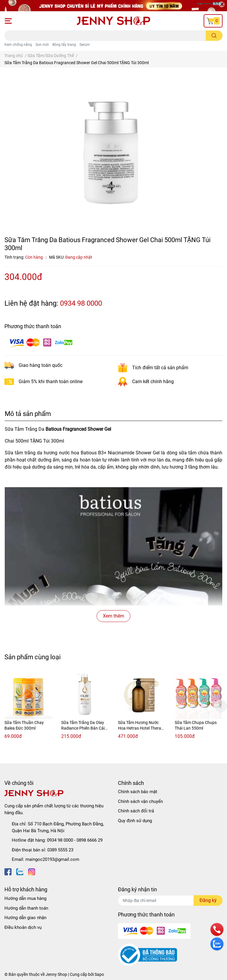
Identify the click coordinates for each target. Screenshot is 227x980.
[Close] (222, 4)
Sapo (99, 974)
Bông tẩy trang (64, 45)
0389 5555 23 (60, 850)
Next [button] (220, 706)
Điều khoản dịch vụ (23, 927)
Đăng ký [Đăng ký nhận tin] (208, 900)
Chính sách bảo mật (138, 792)
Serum (85, 45)
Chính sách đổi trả (136, 811)
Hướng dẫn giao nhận (25, 918)
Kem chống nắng (18, 45)
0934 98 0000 (81, 303)
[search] (214, 36)
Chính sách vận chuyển (140, 801)
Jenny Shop (56, 974)
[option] (28, 706)
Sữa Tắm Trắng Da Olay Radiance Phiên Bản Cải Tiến (83, 728)
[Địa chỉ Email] (170, 900)
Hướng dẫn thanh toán (26, 908)
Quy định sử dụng (135, 821)
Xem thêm (113, 616)
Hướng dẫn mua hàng (25, 898)
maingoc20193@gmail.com (52, 859)
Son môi (42, 45)
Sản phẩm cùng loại (33, 657)
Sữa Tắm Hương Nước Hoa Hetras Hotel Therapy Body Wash (142, 728)
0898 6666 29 (90, 840)
